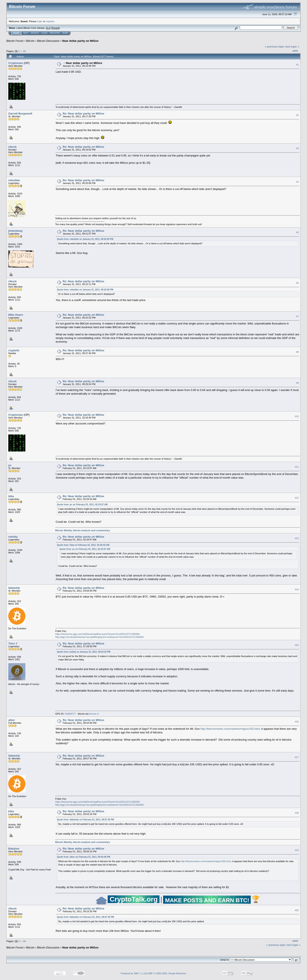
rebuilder (14, 180)
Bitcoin (30, 41)
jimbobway (15, 231)
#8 (297, 352)
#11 (297, 467)
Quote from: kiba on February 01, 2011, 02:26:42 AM (83, 545)
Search (35, 33)
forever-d (94, 714)
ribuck (12, 147)
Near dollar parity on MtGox (80, 41)
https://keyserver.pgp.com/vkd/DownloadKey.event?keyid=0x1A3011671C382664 (97, 634)
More (65, 33)
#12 (297, 498)
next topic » (292, 47)
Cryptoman (16, 63)
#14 (297, 589)
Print (295, 51)
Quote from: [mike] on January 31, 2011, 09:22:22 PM (84, 652)
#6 (297, 283)
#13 (297, 538)
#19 (297, 850)
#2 (297, 115)
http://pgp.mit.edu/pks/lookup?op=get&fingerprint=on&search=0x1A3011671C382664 (99, 637)
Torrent (55, 28)
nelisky (13, 537)
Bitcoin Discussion (48, 41)
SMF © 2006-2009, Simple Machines (167, 973)
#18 (297, 813)
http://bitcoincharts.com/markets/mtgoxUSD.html (230, 729)
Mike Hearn (16, 315)
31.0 (48, 28)
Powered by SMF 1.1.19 (133, 973)
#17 (297, 757)
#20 (297, 910)
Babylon (14, 849)
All (24, 51)
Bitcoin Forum (15, 41)
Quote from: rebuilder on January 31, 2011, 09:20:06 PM (85, 239)
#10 (297, 416)
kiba (11, 496)
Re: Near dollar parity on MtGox (83, 114)
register (50, 21)
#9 (297, 383)
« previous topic (274, 47)
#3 (297, 148)
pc (10, 465)
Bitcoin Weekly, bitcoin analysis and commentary (83, 530)
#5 (297, 232)
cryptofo (14, 350)
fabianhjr (14, 588)
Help (26, 33)
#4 (297, 182)
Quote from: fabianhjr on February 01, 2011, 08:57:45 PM (85, 820)
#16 (297, 722)
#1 (297, 65)
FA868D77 (70, 714)
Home (16, 33)
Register (55, 33)
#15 (297, 645)
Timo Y (13, 643)
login (40, 21)
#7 (297, 316)
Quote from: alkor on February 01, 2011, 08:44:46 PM (84, 857)
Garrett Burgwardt (20, 114)
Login (44, 33)
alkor (12, 720)
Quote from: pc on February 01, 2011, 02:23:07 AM (82, 504)
